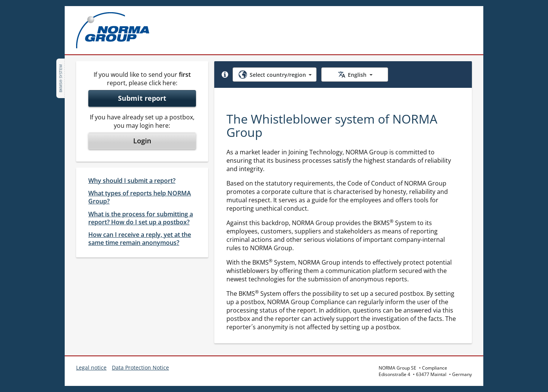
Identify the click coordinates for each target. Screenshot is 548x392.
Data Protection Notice (140, 367)
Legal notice (91, 367)
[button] (225, 75)
